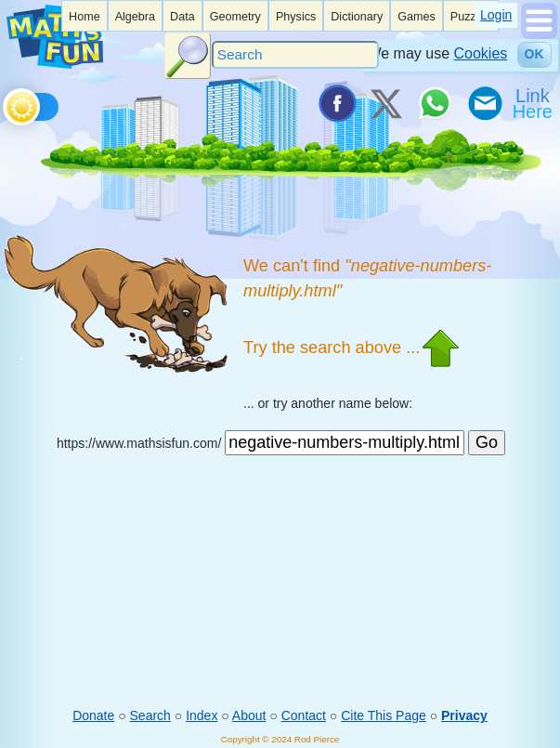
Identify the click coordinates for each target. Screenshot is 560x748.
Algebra (135, 17)
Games (417, 17)
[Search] (295, 55)
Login (496, 15)
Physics (296, 17)
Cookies (481, 53)
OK (534, 54)
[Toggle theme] (6, 102)
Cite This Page (384, 715)
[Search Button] (188, 56)
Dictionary (357, 17)
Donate (93, 715)
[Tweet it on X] (385, 103)
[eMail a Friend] (484, 103)
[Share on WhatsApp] (435, 103)
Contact (304, 715)
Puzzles (471, 17)
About (249, 715)
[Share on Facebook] (336, 103)
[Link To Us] (534, 103)
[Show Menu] (539, 34)
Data (182, 17)
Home (85, 17)
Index (202, 715)
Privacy (464, 715)
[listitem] (85, 16)
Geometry (235, 17)
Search (150, 715)
